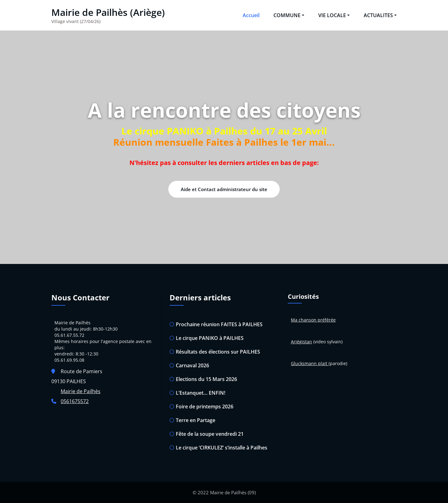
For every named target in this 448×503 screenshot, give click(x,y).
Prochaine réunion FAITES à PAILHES (219, 324)
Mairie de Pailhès (81, 391)
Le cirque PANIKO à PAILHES (210, 338)
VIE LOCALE (334, 15)
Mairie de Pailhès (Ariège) (108, 12)
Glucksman (302, 363)
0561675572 (75, 401)
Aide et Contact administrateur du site (224, 189)
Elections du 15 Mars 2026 (206, 379)
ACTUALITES (380, 15)
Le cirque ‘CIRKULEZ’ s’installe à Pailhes (222, 448)
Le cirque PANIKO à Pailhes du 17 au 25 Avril (224, 131)
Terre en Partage (196, 420)
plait (323, 363)
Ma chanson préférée (313, 320)
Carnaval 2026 (192, 365)
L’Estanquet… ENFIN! (201, 393)
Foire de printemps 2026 (205, 407)
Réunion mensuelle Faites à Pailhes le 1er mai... (224, 142)
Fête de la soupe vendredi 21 (210, 434)
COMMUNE (289, 15)
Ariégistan (301, 342)
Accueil (251, 15)
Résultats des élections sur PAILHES (218, 352)
